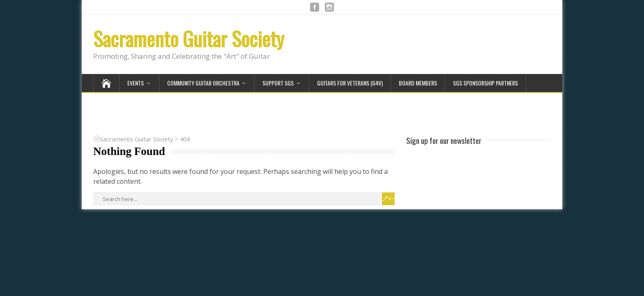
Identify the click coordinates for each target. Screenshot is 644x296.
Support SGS (278, 83)
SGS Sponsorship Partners (485, 83)
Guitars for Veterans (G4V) (350, 83)
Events (136, 83)
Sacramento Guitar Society (189, 38)
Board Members (418, 83)
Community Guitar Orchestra (203, 83)
